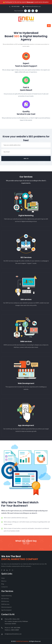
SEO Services (26, 257)
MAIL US (26, 159)
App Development (6, 610)
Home (3, 578)
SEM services (26, 299)
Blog (3, 584)
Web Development (26, 383)
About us (4, 581)
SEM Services (5, 601)
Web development (6, 607)
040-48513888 (14, 6)
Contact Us (4, 587)
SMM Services (5, 604)
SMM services (26, 341)
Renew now (30, 2)
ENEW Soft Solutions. (22, 641)
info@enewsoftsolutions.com (32, 6)
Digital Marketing (26, 215)
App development (26, 425)
